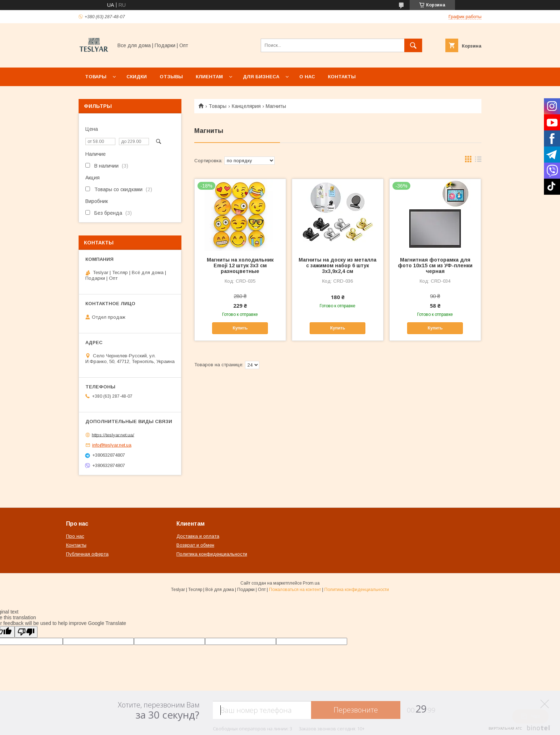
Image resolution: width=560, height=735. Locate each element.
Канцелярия (246, 106)
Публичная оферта (87, 554)
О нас (307, 77)
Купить (240, 328)
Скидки (137, 77)
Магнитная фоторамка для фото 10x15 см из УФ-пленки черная (435, 265)
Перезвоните (356, 710)
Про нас (75, 536)
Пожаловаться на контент (295, 590)
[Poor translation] (26, 632)
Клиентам (209, 77)
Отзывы (171, 77)
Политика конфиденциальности (212, 554)
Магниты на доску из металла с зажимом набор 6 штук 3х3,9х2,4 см (337, 265)
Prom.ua (311, 583)
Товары (96, 77)
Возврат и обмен (195, 545)
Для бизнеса (261, 77)
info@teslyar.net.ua (112, 445)
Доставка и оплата (198, 536)
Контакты (342, 77)
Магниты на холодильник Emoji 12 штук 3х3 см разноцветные (240, 265)
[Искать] (413, 45)
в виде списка (478, 161)
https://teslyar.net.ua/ (113, 435)
